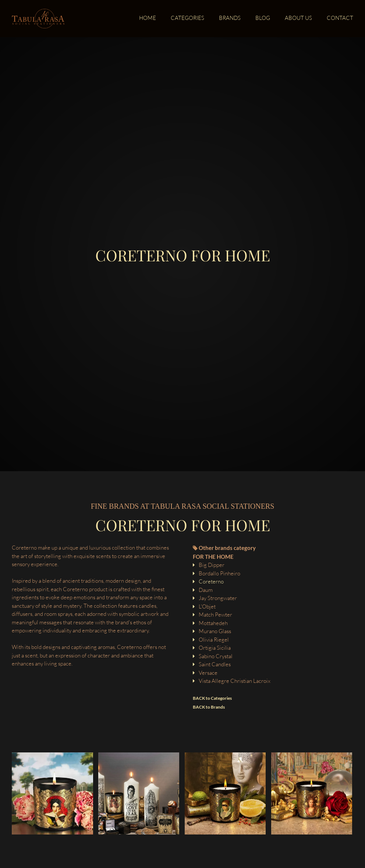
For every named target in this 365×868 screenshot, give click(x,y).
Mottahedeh (213, 623)
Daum (206, 590)
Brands (230, 18)
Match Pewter (215, 615)
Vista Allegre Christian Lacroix (235, 681)
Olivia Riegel (214, 640)
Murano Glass (215, 631)
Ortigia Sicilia (215, 648)
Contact (340, 18)
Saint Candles (215, 664)
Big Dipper (212, 565)
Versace (208, 673)
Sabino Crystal (216, 656)
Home (148, 18)
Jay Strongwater (218, 598)
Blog (263, 18)
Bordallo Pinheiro (219, 573)
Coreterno (211, 581)
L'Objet (207, 606)
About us (298, 18)
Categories (187, 18)
